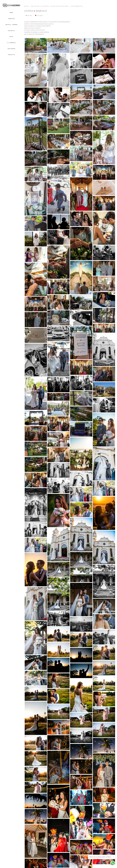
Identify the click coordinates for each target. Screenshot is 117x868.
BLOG (11, 37)
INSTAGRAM (11, 49)
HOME (11, 13)
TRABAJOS (11, 19)
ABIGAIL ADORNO (11, 25)
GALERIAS (11, 31)
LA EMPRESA (11, 43)
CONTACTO (11, 55)
